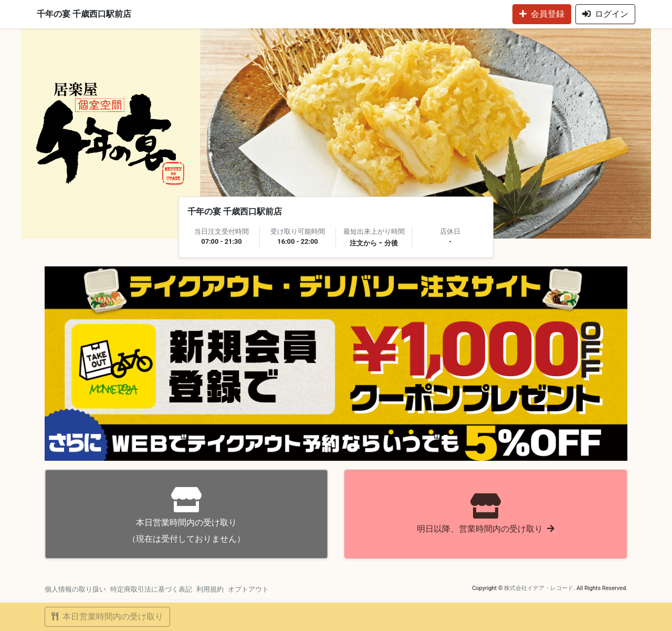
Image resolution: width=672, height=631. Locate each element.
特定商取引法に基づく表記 (151, 589)
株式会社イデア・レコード (539, 588)
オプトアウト (248, 589)
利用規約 (210, 589)
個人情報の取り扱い (75, 589)
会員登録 (542, 14)
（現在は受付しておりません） (186, 515)
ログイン (605, 14)
